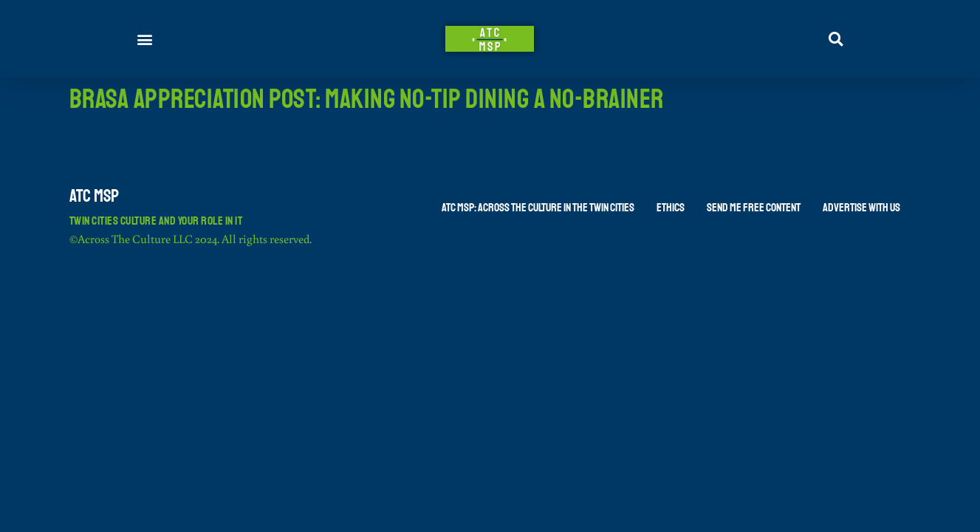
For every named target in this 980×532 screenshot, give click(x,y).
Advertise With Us (861, 208)
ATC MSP (94, 196)
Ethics (671, 208)
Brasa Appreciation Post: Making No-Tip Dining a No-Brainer (367, 99)
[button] (145, 39)
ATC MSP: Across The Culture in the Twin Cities (538, 208)
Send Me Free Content (754, 208)
